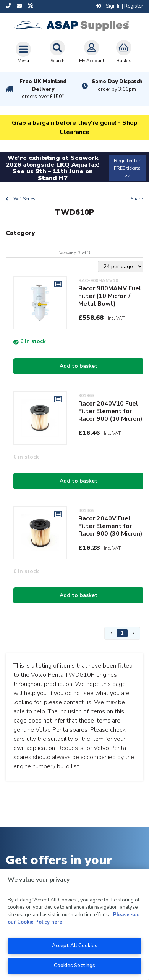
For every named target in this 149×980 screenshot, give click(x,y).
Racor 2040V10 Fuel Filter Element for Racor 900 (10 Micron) (110, 411)
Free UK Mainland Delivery (43, 89)
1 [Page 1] (122, 633)
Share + (138, 199)
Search (57, 52)
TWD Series (23, 199)
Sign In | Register (120, 6)
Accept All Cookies (75, 946)
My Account (92, 52)
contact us (77, 702)
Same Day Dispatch (117, 85)
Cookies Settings (74, 966)
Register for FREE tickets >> (127, 168)
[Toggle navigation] (23, 52)
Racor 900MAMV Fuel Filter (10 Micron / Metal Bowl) (110, 296)
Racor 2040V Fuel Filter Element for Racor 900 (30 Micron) (110, 526)
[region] (74, 924)
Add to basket (79, 366)
